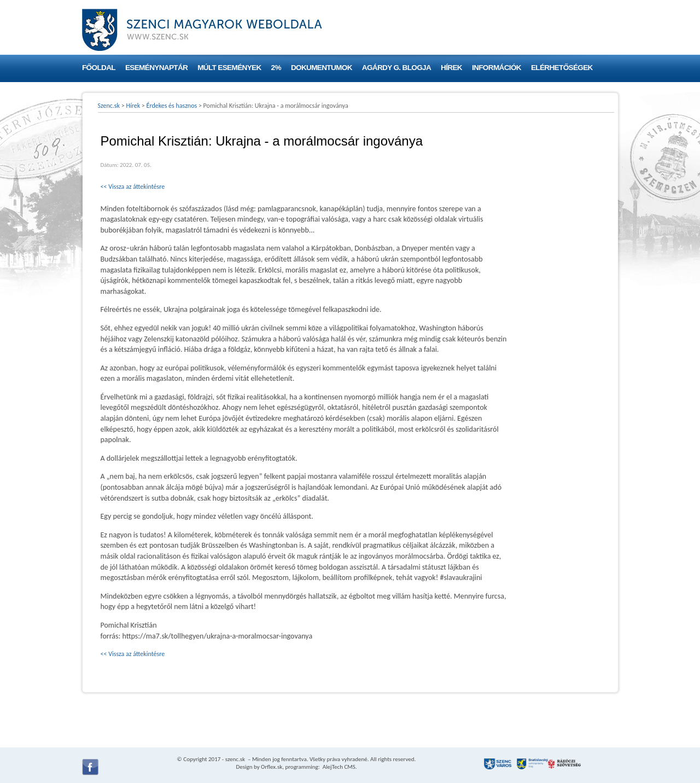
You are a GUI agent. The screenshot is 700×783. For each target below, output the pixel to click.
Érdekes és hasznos (172, 106)
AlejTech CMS (338, 767)
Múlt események (229, 68)
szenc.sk (235, 759)
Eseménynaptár (156, 68)
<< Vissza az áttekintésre (133, 187)
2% (276, 68)
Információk (497, 68)
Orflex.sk (272, 767)
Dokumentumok (322, 68)
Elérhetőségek (562, 68)
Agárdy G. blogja (396, 68)
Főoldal (99, 68)
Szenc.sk (109, 106)
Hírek (451, 68)
